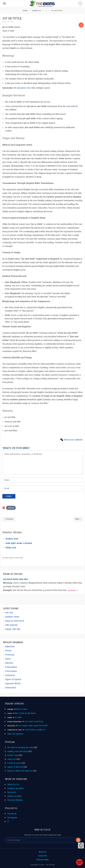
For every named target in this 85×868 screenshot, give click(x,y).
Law (68, 106)
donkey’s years (12, 617)
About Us (43, 852)
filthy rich (11, 548)
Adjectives (10, 646)
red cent (9, 613)
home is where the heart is (20, 771)
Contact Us (42, 856)
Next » (78, 519)
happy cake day (13, 629)
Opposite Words (13, 683)
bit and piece (20, 88)
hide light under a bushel (19, 543)
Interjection (11, 688)
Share (81, 846)
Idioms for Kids (15, 796)
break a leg (13, 755)
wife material (11, 625)
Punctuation (11, 671)
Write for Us (13, 784)
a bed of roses (14, 763)
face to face (22, 709)
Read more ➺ (73, 590)
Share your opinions (73, 440)
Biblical (11, 508)
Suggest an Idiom (16, 788)
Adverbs (9, 663)
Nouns (8, 651)
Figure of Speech (13, 679)
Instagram (12, 818)
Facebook (12, 814)
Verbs (8, 659)
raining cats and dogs (18, 751)
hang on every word (15, 621)
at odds (18, 717)
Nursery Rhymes (15, 800)
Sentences (10, 675)
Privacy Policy (42, 860)
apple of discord (15, 767)
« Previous (9, 519)
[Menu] (4, 3)
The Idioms (50, 865)
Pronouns (10, 655)
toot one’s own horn (34, 721)
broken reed (12, 539)
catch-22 (12, 759)
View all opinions (15, 734)
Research (12, 792)
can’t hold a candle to (35, 730)
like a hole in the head (25, 713)
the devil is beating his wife (20, 747)
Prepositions (11, 667)
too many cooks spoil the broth (33, 726)
